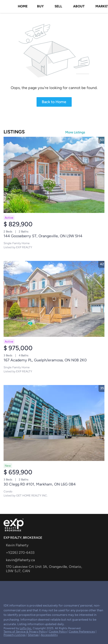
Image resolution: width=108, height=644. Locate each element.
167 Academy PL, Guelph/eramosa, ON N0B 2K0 (45, 360)
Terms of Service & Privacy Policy (25, 632)
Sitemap (33, 635)
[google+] (6, 589)
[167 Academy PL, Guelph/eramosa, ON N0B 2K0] (54, 299)
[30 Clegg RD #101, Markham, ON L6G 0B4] (54, 423)
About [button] (79, 6)
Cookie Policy (58, 632)
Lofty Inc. (26, 628)
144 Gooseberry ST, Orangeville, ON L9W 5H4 (43, 236)
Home (23, 6)
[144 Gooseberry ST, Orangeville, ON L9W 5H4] (54, 175)
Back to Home (54, 102)
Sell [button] (58, 6)
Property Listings (15, 635)
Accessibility (49, 635)
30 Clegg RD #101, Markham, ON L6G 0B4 (40, 484)
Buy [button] (40, 6)
